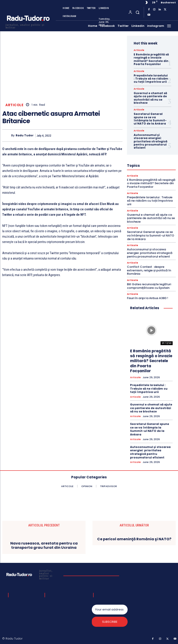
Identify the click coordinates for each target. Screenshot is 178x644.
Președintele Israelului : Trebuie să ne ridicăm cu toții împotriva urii (151, 79)
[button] (138, 12)
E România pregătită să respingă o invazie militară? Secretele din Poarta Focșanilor (151, 59)
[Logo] (28, 26)
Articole (14, 105)
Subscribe (110, 622)
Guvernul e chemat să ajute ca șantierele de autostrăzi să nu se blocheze (150, 98)
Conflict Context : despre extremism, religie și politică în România (149, 270)
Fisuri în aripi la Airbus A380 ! (148, 298)
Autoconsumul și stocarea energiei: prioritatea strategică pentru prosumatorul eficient (150, 141)
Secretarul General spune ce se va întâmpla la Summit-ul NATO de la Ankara (150, 119)
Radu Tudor (25, 135)
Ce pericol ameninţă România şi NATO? (134, 539)
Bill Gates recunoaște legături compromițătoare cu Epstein (149, 286)
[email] (110, 609)
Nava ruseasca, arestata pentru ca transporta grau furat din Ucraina (44, 545)
